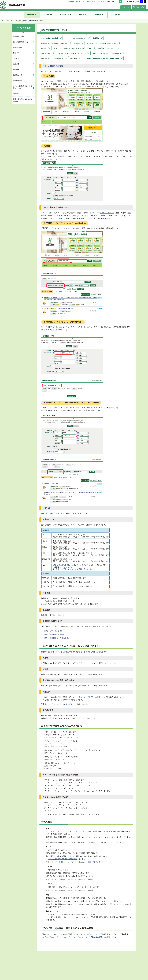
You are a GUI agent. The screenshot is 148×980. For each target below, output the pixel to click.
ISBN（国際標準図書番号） (55, 635)
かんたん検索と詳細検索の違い (76, 38)
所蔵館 (55, 48)
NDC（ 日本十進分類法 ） (62, 565)
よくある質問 (116, 15)
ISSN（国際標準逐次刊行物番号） (57, 638)
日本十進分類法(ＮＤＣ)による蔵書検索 (71, 569)
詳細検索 (59, 66)
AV (67, 513)
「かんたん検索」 (106, 213)
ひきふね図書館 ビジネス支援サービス (23, 87)
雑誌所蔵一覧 (18, 75)
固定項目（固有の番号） (108, 43)
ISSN (90, 890)
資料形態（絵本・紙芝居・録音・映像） (78, 48)
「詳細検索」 (59, 218)
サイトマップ (98, 2)
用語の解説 (73, 58)
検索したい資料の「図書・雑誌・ (53, 513)
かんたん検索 (48, 66)
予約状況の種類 (96, 937)
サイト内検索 (87, 2)
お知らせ (49, 15)
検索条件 (77, 43)
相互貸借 (51, 915)
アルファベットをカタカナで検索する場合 (106, 53)
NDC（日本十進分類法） (54, 631)
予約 (53, 907)
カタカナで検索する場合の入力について (71, 53)
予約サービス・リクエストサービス (62, 937)
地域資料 (16, 94)
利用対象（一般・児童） (107, 48)
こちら (44, 151)
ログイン (126, 7)
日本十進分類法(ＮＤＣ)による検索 (23, 100)
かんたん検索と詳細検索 (50, 38)
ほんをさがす (67, 704)
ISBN (90, 879)
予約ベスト (17, 58)
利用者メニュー (66, 15)
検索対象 (96, 38)
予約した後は (82, 937)
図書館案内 (99, 15)
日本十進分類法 (93, 862)
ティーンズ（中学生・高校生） (90, 697)
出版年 (44, 48)
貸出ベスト (17, 53)
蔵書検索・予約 (19, 36)
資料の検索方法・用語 (21, 42)
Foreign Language (75, 2)
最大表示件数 (46, 53)
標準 (137, 1)
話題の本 (16, 64)
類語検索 (16, 69)
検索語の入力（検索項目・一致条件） (54, 43)
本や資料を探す (32, 15)
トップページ (8, 21)
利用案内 (82, 15)
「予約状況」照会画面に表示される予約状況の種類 (102, 58)
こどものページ (55, 704)
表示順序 (90, 43)
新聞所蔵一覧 (18, 80)
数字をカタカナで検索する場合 (52, 58)
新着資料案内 (18, 47)
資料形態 (92, 842)
